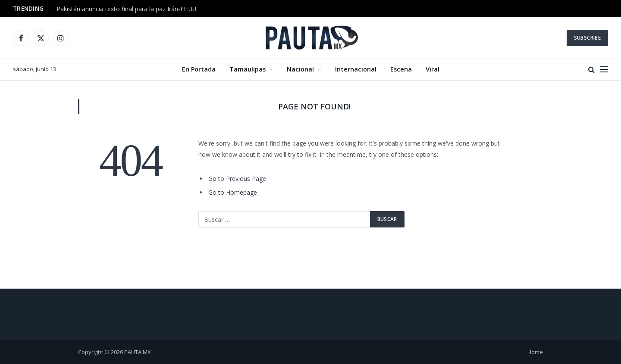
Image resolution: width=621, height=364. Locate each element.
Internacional (356, 69)
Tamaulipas (248, 69)
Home (535, 352)
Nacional (300, 69)
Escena (401, 69)
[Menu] (604, 70)
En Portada (199, 69)
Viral (433, 69)
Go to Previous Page (237, 179)
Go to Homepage (233, 192)
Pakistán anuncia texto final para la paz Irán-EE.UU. (127, 9)
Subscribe (587, 38)
